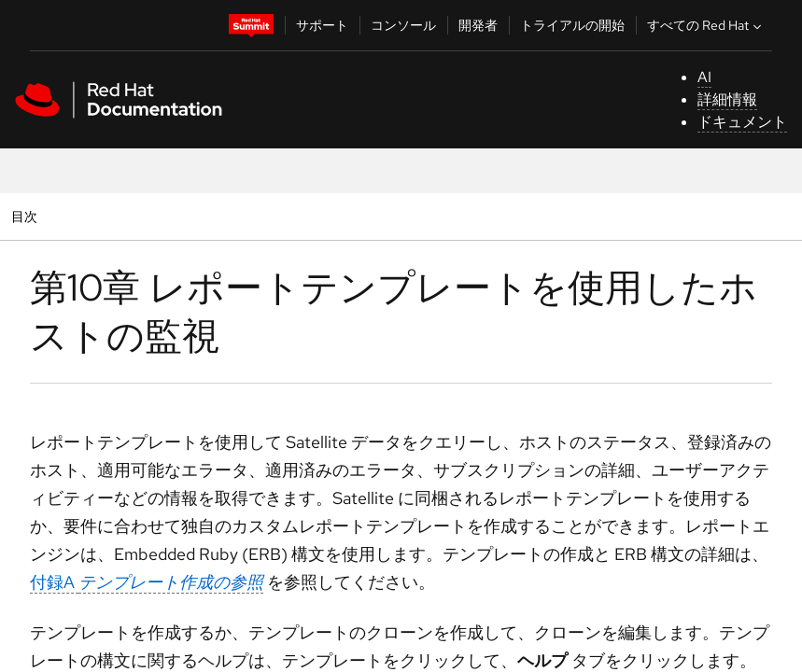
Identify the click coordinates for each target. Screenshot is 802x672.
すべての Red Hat (706, 25)
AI (704, 77)
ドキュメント (742, 122)
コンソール (403, 25)
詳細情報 (727, 99)
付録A (147, 582)
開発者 (478, 25)
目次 (27, 216)
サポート (322, 25)
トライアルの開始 (572, 25)
